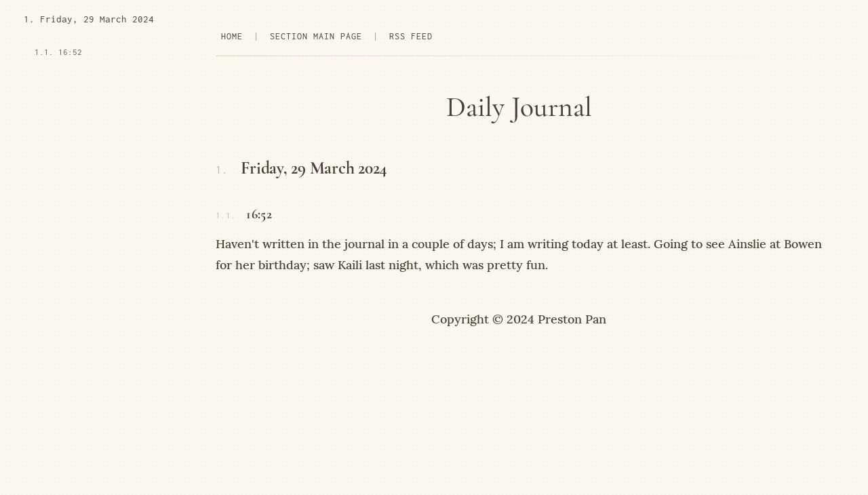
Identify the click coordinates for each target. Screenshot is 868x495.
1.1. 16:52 (58, 52)
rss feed (411, 36)
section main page (316, 36)
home (232, 36)
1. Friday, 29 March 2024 (89, 19)
